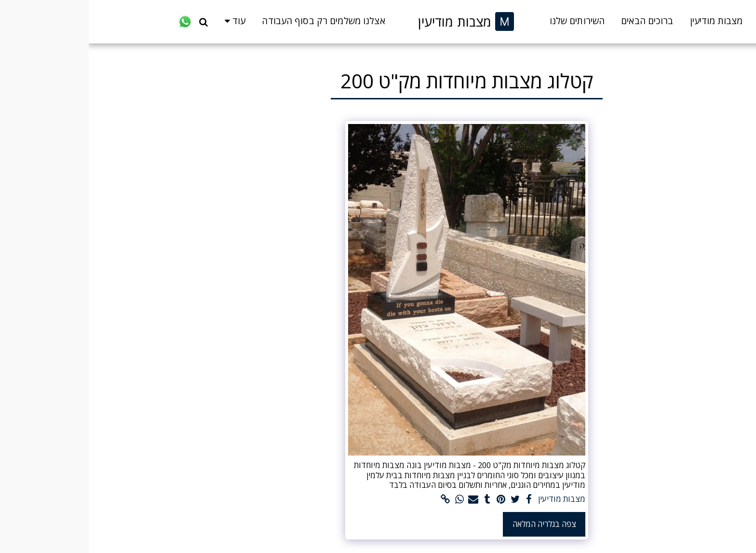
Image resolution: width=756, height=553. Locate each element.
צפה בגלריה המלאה (456, 524)
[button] (115, 22)
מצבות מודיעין (473, 499)
